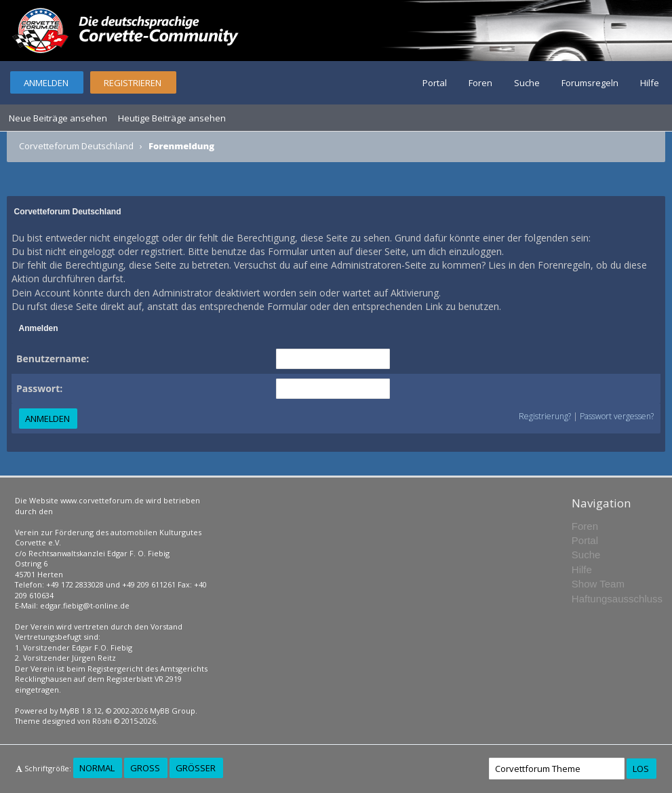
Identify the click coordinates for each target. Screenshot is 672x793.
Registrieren (133, 83)
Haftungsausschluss (617, 599)
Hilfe (650, 83)
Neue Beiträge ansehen (58, 118)
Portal (435, 83)
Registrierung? (545, 416)
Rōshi (102, 721)
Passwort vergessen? (617, 416)
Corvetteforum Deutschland (76, 146)
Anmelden (46, 83)
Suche (527, 83)
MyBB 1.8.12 (81, 711)
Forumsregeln (590, 83)
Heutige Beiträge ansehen (172, 118)
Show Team (598, 584)
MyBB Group (173, 711)
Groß (145, 768)
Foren (480, 83)
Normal (97, 768)
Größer (196, 768)
